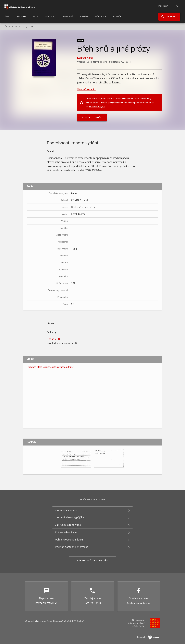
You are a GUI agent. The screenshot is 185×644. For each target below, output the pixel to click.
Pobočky (118, 16)
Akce (36, 16)
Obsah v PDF (54, 339)
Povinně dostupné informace (72, 547)
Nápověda (101, 16)
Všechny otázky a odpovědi (92, 561)
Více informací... (86, 89)
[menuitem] (7, 17)
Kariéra (84, 16)
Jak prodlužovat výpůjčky (69, 517)
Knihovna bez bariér (66, 532)
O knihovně (67, 16)
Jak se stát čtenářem (67, 510)
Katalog (22, 16)
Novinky (50, 16)
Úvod (7, 16)
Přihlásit (163, 6)
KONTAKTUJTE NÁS (92, 118)
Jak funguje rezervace (68, 525)
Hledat (171, 17)
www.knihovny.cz (97, 107)
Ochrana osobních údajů (69, 540)
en (177, 6)
